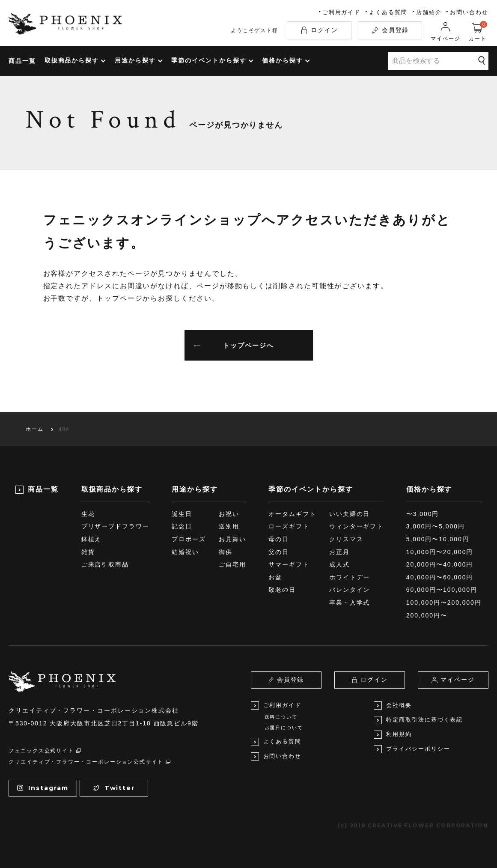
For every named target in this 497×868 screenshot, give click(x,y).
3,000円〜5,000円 (436, 526)
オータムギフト (292, 514)
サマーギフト (289, 564)
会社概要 (393, 705)
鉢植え (92, 539)
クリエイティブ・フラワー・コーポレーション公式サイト (90, 762)
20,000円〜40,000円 (440, 564)
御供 (226, 552)
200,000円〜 (427, 615)
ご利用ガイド (342, 12)
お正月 (339, 552)
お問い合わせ (469, 12)
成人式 (339, 564)
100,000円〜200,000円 (444, 603)
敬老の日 (282, 590)
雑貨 (88, 552)
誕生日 (182, 514)
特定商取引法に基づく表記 (418, 720)
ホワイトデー (350, 577)
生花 (88, 514)
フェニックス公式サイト (45, 751)
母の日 (279, 539)
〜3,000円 (423, 514)
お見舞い (232, 539)
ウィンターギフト (356, 526)
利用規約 (393, 735)
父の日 (279, 552)
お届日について (284, 728)
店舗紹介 (429, 12)
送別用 (229, 526)
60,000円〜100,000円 (442, 590)
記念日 (182, 526)
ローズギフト (289, 526)
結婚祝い (185, 552)
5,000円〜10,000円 (438, 539)
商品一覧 (22, 61)
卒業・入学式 (350, 603)
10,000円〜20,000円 (440, 552)
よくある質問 (388, 12)
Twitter (114, 788)
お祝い (229, 514)
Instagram (43, 788)
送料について (281, 717)
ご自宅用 (232, 564)
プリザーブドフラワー (115, 526)
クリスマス (346, 539)
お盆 (275, 577)
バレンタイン (350, 590)
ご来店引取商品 (105, 564)
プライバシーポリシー (412, 749)
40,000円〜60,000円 (440, 577)
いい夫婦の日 (350, 514)
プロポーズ (189, 539)
